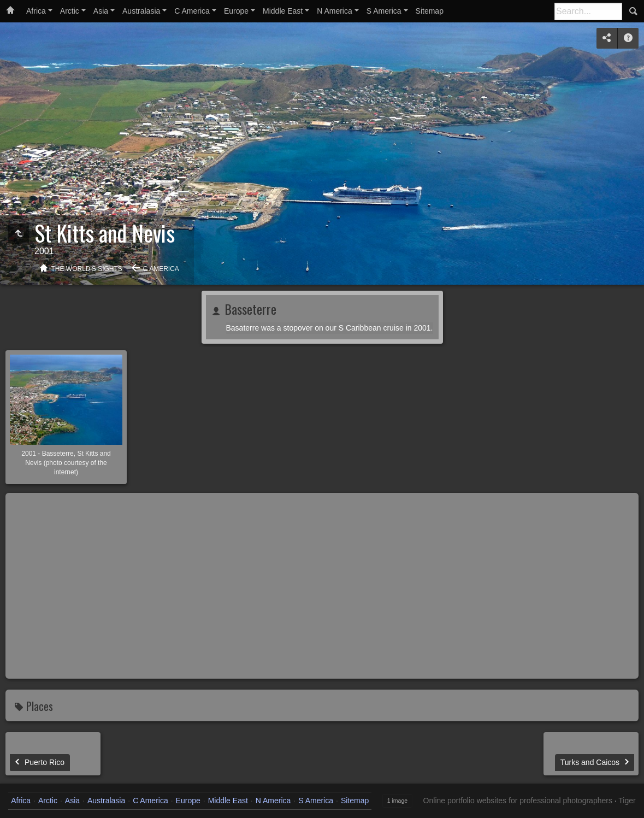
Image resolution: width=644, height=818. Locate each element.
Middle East (283, 11)
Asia (101, 11)
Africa (36, 11)
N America (335, 11)
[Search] (588, 11)
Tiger (627, 801)
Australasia (141, 11)
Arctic (70, 11)
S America (384, 11)
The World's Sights (87, 269)
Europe (236, 11)
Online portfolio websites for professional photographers (518, 801)
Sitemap (430, 11)
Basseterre (249, 309)
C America (192, 11)
